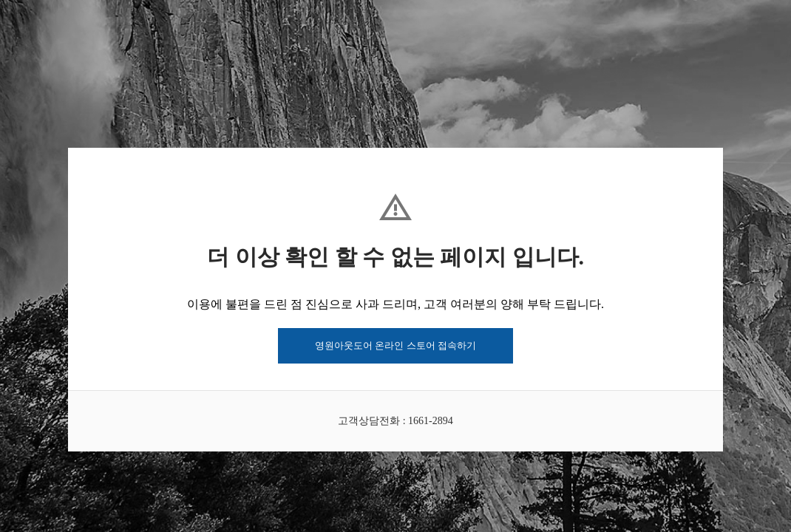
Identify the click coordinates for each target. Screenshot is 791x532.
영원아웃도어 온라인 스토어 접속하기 (395, 345)
